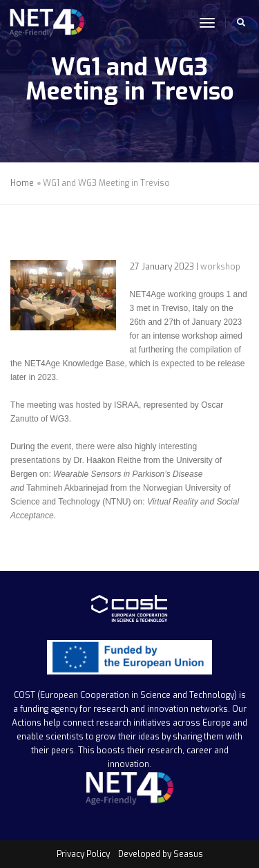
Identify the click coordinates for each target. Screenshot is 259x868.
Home (22, 183)
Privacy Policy (83, 854)
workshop (220, 267)
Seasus (188, 854)
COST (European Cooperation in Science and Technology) (125, 695)
